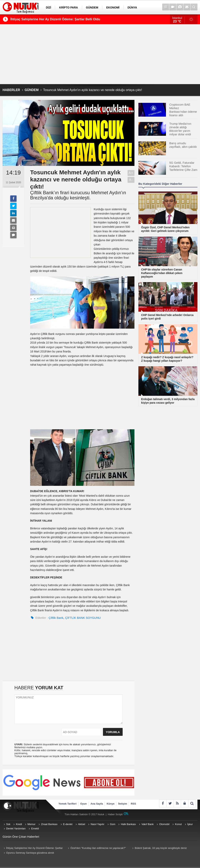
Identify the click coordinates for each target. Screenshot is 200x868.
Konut (178, 824)
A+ (131, 173)
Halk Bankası (128, 824)
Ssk (8, 824)
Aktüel (81, 824)
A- (131, 180)
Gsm (112, 824)
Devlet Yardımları (16, 829)
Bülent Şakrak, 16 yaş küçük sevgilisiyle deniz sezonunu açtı (159, 848)
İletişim (123, 804)
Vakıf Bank (148, 824)
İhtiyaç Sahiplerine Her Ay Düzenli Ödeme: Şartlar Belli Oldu (55, 19)
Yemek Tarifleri (68, 804)
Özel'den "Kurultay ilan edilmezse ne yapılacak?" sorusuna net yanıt (96, 848)
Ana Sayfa (97, 804)
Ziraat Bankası (49, 824)
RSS (133, 804)
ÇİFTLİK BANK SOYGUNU (83, 618)
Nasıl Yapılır (97, 824)
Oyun (84, 804)
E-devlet (68, 824)
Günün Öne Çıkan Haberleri (21, 837)
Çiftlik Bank (56, 618)
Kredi (19, 824)
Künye (111, 804)
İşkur (190, 824)
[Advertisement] (100, 54)
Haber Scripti (115, 814)
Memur (31, 824)
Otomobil (164, 824)
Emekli (35, 829)
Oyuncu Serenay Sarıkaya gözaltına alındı (30, 853)
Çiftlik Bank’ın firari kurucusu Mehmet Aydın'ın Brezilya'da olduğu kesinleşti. (78, 195)
